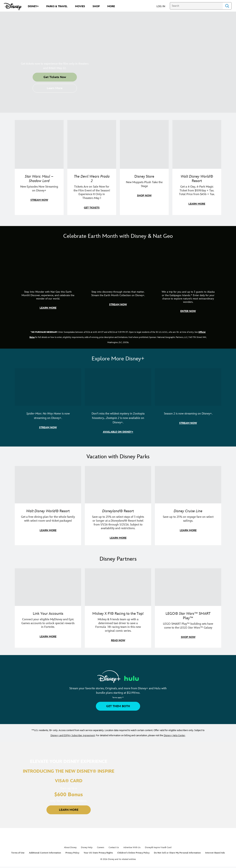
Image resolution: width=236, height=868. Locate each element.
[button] (163, 6)
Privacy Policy (72, 853)
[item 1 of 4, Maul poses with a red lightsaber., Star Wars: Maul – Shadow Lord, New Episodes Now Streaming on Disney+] (39, 167)
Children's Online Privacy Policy (133, 853)
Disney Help (87, 847)
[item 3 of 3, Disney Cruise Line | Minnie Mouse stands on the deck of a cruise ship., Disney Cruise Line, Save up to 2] (188, 506)
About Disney (70, 847)
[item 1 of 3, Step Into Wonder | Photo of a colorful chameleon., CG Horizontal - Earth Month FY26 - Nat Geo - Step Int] (48, 282)
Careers (101, 847)
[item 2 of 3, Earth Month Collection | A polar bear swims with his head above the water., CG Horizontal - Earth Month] (118, 282)
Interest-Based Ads (215, 853)
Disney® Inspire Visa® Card (158, 847)
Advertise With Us (132, 847)
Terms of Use (18, 853)
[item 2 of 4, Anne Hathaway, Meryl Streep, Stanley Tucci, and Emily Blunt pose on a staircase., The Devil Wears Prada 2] (92, 167)
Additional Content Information (45, 853)
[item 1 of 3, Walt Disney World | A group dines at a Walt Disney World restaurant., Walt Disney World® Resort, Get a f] (48, 506)
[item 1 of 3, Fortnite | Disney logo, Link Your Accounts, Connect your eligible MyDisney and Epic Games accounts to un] (48, 608)
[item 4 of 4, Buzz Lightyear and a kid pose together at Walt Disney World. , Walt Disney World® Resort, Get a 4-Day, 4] (197, 167)
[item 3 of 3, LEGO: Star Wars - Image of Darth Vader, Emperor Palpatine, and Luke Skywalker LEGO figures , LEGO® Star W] (188, 608)
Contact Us (114, 847)
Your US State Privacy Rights (98, 853)
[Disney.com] (13, 7)
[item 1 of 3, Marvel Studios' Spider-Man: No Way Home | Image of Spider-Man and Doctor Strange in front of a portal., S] (48, 404)
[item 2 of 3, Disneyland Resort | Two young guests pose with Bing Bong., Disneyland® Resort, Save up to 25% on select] (118, 506)
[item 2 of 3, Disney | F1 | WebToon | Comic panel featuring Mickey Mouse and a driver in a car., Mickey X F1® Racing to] (118, 608)
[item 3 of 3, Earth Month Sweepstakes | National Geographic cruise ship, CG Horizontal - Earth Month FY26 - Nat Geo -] (188, 282)
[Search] (196, 6)
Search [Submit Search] (227, 6)
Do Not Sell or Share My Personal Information (177, 853)
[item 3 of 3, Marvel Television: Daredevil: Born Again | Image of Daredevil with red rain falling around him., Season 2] (188, 404)
